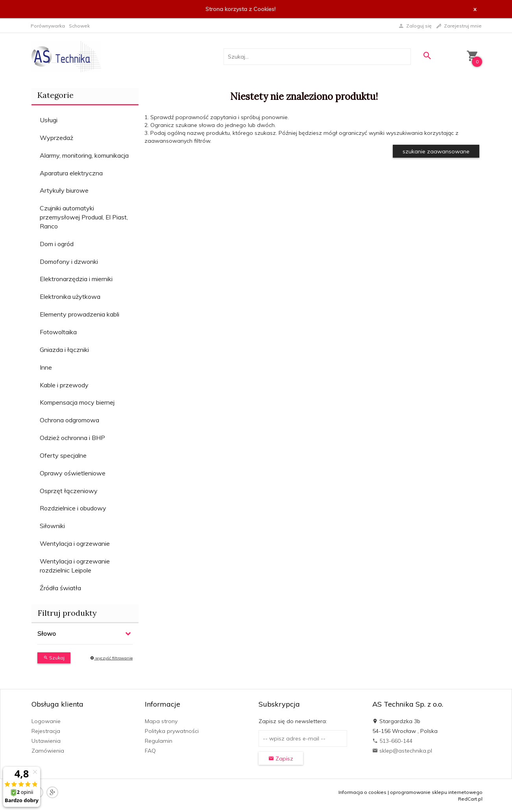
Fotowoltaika (58, 332)
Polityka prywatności (172, 731)
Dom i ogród (57, 244)
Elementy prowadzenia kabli (79, 314)
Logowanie (46, 721)
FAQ (150, 751)
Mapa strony (161, 721)
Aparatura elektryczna (71, 173)
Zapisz (281, 759)
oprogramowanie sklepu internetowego (436, 792)
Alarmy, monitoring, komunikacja (84, 155)
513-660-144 (392, 741)
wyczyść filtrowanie (111, 658)
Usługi (49, 120)
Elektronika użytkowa (70, 296)
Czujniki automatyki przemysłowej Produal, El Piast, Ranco (84, 217)
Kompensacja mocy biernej (77, 402)
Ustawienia (46, 741)
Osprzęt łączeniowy (69, 491)
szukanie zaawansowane (436, 151)
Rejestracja (46, 731)
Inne (46, 367)
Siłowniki (52, 526)
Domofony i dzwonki (69, 261)
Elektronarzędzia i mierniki (76, 279)
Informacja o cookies (362, 792)
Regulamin (159, 741)
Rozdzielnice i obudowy (73, 508)
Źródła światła (60, 588)
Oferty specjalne (63, 455)
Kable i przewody (64, 385)
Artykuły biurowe (64, 190)
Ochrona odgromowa (69, 420)
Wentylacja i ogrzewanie (75, 543)
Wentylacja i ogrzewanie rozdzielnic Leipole (75, 566)
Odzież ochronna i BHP (72, 438)
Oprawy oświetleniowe (73, 473)
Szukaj (54, 658)
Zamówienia (48, 751)
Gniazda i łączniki (64, 350)
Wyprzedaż (56, 138)
